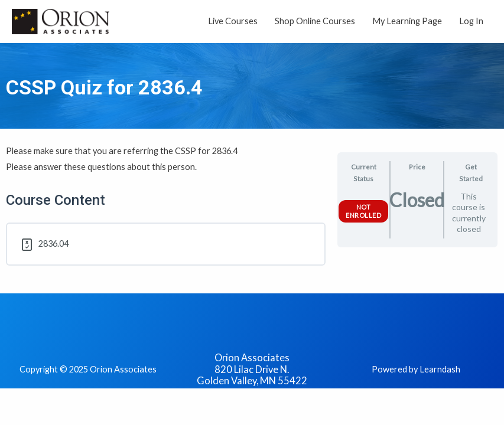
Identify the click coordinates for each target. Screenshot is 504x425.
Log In (471, 21)
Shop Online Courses (315, 21)
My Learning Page (407, 21)
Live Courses (233, 21)
